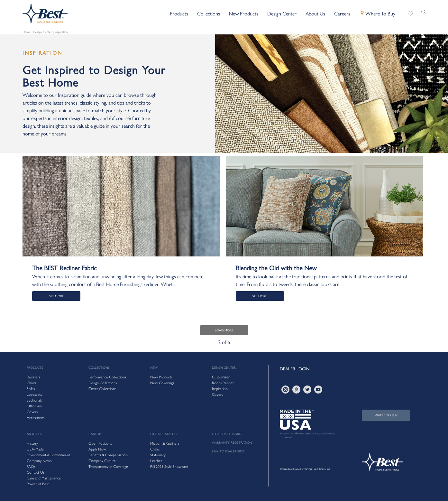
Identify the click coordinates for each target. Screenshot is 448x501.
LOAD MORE (224, 330)
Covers (217, 394)
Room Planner (223, 383)
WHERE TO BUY (386, 415)
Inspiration (61, 32)
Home (27, 32)
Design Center (43, 32)
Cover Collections (102, 388)
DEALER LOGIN (295, 368)
